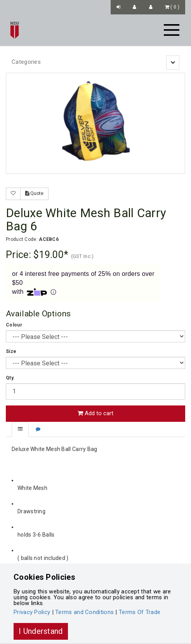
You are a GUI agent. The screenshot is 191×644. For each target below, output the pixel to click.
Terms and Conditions (84, 612)
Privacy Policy (32, 612)
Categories (26, 62)
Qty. (10, 378)
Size (11, 351)
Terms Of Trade (140, 612)
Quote (34, 193)
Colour (14, 325)
